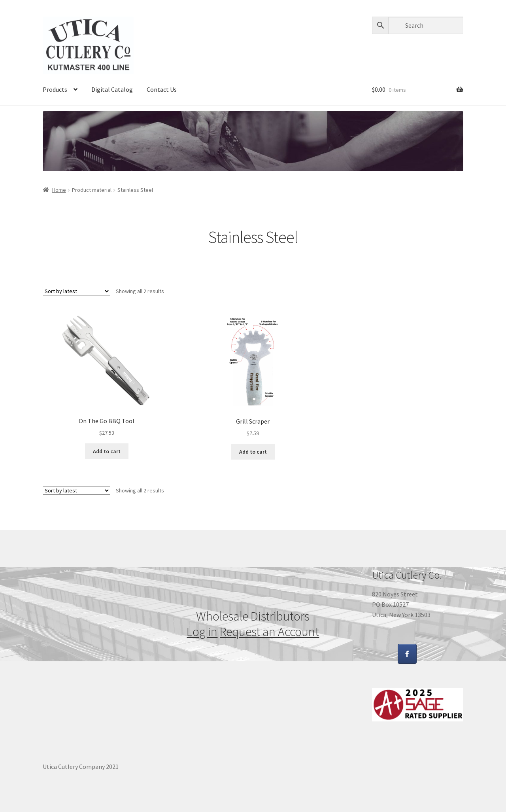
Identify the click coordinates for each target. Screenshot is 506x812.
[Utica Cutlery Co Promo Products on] (428, 654)
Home (59, 190)
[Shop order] (76, 291)
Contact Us (162, 89)
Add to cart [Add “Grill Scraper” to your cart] (253, 452)
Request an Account (269, 632)
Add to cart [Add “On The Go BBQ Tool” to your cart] (107, 451)
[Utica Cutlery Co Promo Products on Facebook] (407, 654)
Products (55, 89)
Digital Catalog (112, 89)
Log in (202, 632)
